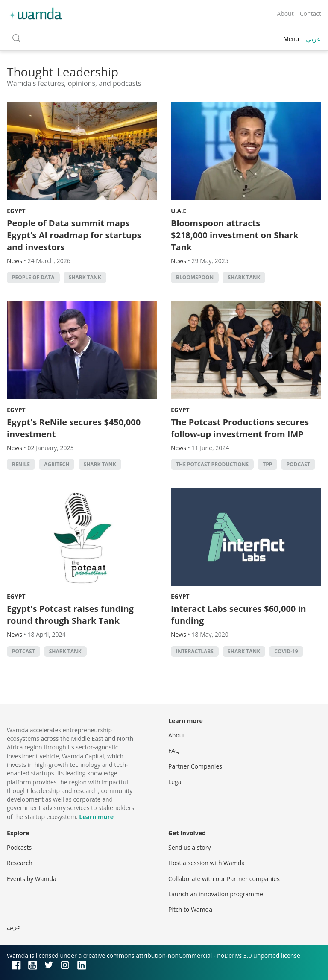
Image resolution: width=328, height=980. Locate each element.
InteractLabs (195, 651)
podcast (298, 464)
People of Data (33, 277)
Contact (310, 13)
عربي (313, 39)
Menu (291, 39)
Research (20, 863)
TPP (267, 464)
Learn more (96, 817)
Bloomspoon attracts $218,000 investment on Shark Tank (235, 235)
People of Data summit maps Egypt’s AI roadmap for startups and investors (74, 235)
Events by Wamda (32, 879)
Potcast (23, 651)
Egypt (16, 211)
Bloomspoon (195, 277)
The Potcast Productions (212, 464)
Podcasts (19, 847)
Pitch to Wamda (190, 909)
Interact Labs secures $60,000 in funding (239, 615)
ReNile (21, 464)
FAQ (174, 750)
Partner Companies (195, 766)
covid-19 (286, 651)
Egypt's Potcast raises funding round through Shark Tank (70, 615)
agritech (57, 464)
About (285, 13)
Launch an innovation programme (216, 894)
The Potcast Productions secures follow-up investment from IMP (240, 428)
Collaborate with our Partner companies (224, 879)
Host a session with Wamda (206, 863)
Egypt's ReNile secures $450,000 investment (74, 428)
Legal (176, 782)
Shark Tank (85, 277)
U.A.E (179, 211)
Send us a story (189, 847)
